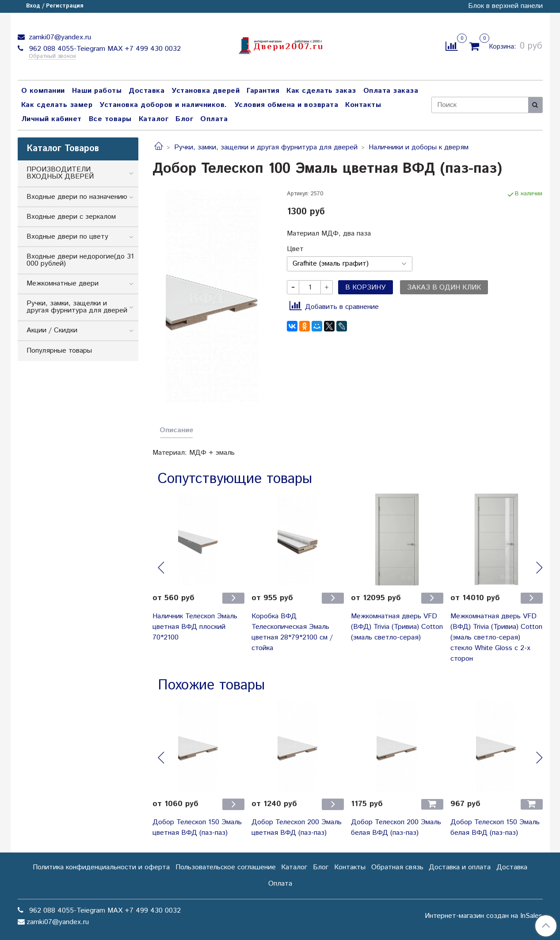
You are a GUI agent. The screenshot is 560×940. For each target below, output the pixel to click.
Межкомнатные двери (63, 284)
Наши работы (97, 91)
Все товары (110, 119)
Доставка (147, 91)
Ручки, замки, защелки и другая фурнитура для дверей (266, 147)
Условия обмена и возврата (286, 105)
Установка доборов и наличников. (163, 105)
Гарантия (263, 91)
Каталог (154, 119)
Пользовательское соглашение (226, 867)
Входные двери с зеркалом (71, 217)
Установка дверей (206, 91)
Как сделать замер (57, 105)
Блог (184, 119)
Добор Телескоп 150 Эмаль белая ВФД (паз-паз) (495, 828)
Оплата (214, 119)
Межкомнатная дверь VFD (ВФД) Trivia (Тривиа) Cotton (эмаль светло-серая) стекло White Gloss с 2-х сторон (496, 637)
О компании (43, 91)
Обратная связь (397, 867)
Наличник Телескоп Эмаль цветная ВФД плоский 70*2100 (195, 627)
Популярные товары (59, 351)
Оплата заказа (391, 91)
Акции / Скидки (52, 330)
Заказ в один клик (444, 287)
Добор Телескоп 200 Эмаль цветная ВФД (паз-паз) (297, 828)
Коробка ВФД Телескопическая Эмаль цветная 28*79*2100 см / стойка (292, 632)
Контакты (363, 105)
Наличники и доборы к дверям (419, 147)
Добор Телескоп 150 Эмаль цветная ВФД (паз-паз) (197, 828)
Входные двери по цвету (67, 237)
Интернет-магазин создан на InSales (484, 916)
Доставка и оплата (460, 867)
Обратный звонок (52, 57)
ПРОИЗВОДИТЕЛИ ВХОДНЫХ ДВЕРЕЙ (60, 173)
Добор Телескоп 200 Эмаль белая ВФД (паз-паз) (396, 828)
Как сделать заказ (321, 91)
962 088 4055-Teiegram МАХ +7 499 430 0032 (104, 49)
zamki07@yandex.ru (59, 37)
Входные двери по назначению (77, 197)
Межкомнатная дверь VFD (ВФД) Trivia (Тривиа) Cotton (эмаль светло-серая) (397, 627)
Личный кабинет (51, 119)
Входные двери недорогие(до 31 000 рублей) (80, 260)
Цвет (295, 249)
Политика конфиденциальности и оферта (101, 867)
